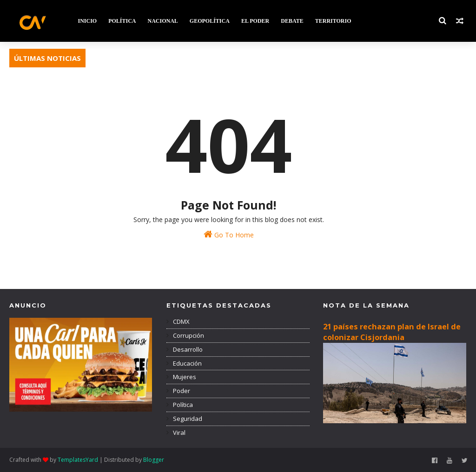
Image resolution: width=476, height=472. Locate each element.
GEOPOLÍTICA (210, 21)
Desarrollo (187, 349)
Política (182, 405)
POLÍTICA (122, 21)
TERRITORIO (333, 21)
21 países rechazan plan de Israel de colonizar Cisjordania (392, 332)
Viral (178, 433)
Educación (187, 363)
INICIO (87, 21)
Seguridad (187, 419)
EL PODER (255, 21)
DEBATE (292, 21)
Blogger (154, 460)
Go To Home (229, 234)
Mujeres (184, 377)
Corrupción (188, 335)
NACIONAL (163, 21)
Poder (181, 391)
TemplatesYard (78, 460)
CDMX (181, 321)
